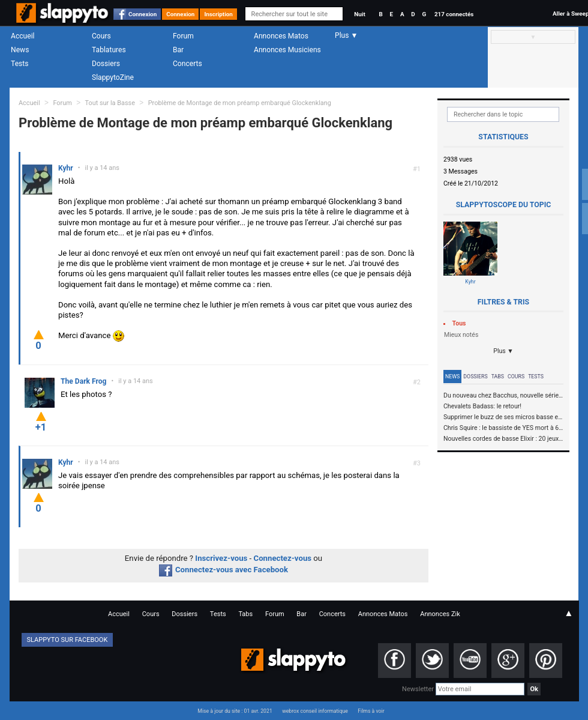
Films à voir (371, 711)
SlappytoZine (113, 77)
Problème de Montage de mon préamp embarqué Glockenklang (240, 103)
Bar (178, 50)
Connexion (142, 14)
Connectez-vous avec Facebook (223, 570)
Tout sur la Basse (110, 103)
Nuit (359, 14)
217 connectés (454, 14)
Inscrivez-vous (221, 558)
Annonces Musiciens (287, 50)
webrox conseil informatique (315, 711)
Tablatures (109, 50)
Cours (101, 36)
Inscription (218, 14)
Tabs (498, 377)
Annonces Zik (440, 614)
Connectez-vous (283, 558)
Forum (183, 36)
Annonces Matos (281, 36)
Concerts (187, 64)
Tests (19, 64)
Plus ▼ (503, 351)
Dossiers (106, 64)
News (20, 50)
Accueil (23, 36)
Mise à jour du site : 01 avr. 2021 (235, 711)
